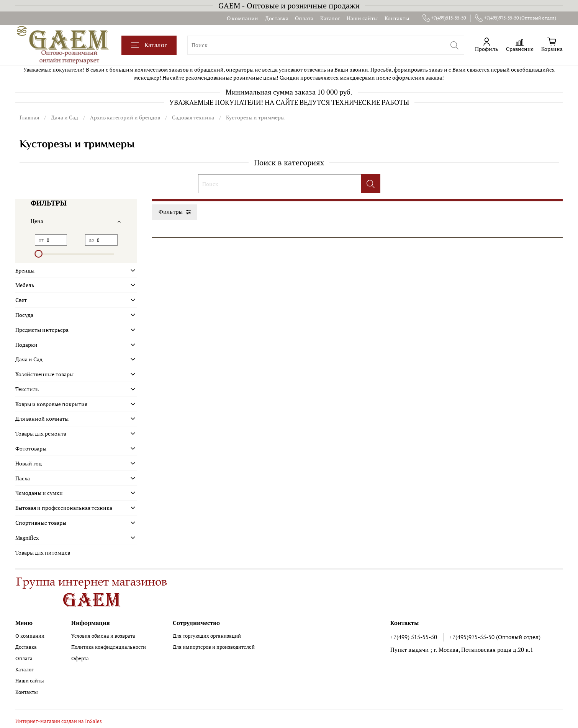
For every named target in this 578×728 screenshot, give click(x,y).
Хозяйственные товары (44, 374)
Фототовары (31, 448)
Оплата (304, 18)
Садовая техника (193, 117)
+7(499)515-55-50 (444, 18)
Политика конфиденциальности (109, 647)
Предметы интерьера (42, 330)
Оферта (80, 659)
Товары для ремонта (41, 433)
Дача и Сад (65, 117)
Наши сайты (362, 18)
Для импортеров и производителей (214, 647)
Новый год (29, 463)
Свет (21, 300)
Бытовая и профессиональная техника (64, 508)
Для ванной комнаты (42, 419)
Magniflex (27, 538)
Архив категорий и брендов (125, 117)
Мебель (25, 285)
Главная (29, 117)
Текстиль (27, 389)
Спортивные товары (41, 523)
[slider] (39, 254)
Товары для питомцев (43, 553)
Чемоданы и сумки (39, 493)
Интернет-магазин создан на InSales (59, 721)
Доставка (277, 18)
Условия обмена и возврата (103, 636)
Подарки (26, 345)
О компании (242, 18)
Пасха (23, 478)
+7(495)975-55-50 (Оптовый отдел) (516, 18)
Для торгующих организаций (207, 636)
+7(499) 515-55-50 (414, 637)
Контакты (397, 18)
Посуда (24, 315)
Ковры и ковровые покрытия (51, 404)
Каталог (330, 18)
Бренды (25, 270)
